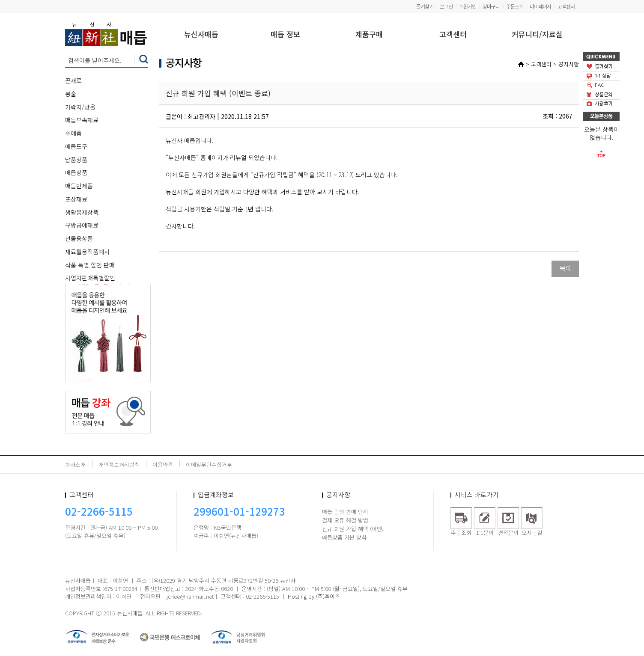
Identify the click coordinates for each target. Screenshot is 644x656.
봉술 (71, 94)
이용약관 (163, 465)
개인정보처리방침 (119, 465)
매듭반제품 (79, 186)
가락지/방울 (80, 107)
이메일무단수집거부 (209, 465)
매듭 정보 (285, 35)
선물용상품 (79, 238)
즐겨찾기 (425, 6)
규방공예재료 (82, 225)
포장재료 (76, 199)
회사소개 (75, 465)
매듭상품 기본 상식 (344, 537)
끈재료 (73, 80)
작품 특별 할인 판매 (90, 265)
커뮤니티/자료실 (537, 35)
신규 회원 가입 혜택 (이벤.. (353, 529)
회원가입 (468, 6)
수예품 (73, 133)
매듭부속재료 (82, 120)
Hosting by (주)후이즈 (314, 596)
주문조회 (515, 6)
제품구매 (369, 35)
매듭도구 (76, 146)
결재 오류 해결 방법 (345, 520)
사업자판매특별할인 (90, 278)
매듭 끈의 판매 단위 (345, 512)
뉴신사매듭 (201, 35)
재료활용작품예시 (87, 252)
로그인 (446, 6)
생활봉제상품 (82, 212)
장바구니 (491, 6)
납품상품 (76, 160)
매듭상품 (76, 172)
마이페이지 (540, 6)
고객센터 (566, 6)
